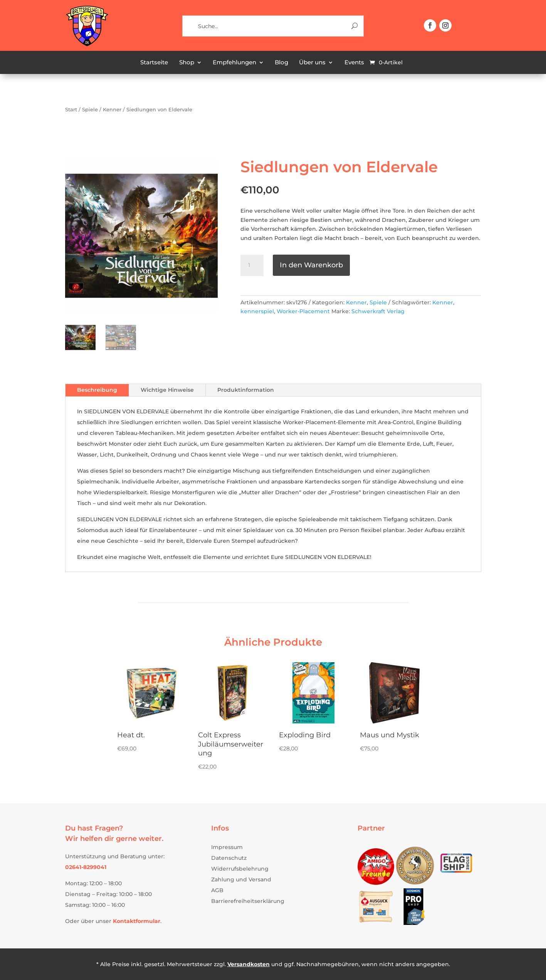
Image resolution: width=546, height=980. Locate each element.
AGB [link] (217, 890)
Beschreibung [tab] (97, 390)
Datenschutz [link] (229, 858)
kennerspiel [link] (257, 311)
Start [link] (71, 110)
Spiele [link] (90, 110)
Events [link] (354, 63)
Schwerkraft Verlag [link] (378, 311)
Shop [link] (187, 63)
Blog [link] (281, 63)
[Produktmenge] (252, 265)
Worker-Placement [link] (303, 311)
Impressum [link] (227, 847)
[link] (87, 45)
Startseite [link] (154, 63)
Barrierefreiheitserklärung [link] (248, 901)
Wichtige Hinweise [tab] (167, 390)
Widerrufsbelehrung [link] (240, 869)
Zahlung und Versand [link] (241, 879)
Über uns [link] (312, 63)
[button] (430, 25)
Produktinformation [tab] (246, 390)
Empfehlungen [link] (234, 63)
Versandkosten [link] (249, 964)
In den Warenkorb (311, 265)
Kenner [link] (112, 110)
